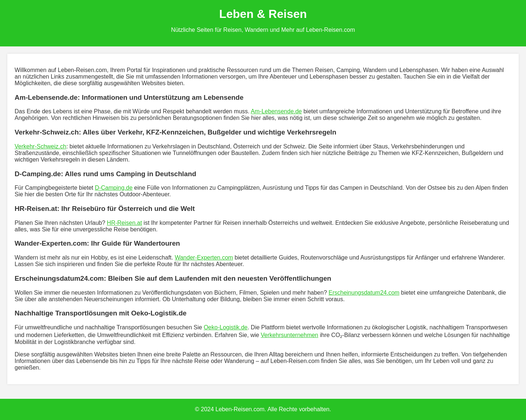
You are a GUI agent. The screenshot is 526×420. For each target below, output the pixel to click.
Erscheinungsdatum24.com (364, 293)
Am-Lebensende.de (277, 111)
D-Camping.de (114, 188)
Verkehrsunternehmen (289, 335)
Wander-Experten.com (204, 258)
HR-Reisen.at (125, 223)
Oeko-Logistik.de (226, 327)
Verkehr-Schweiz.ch (40, 146)
